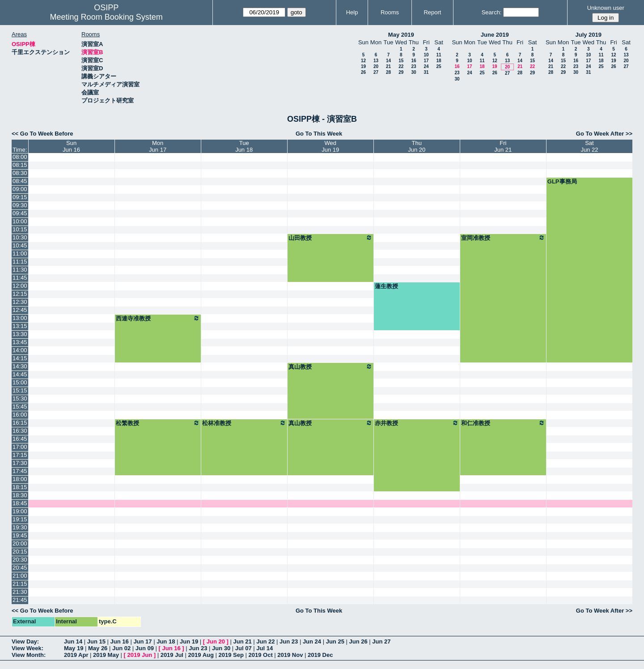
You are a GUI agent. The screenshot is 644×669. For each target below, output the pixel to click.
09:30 (20, 205)
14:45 (20, 374)
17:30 (20, 463)
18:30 (20, 495)
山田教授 (330, 238)
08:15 (20, 165)
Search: (492, 12)
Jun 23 (289, 641)
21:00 (20, 576)
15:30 (20, 398)
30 (413, 72)
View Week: (28, 648)
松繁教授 (158, 423)
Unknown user (606, 8)
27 (376, 72)
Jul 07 (244, 648)
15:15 (20, 390)
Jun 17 (142, 641)
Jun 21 (242, 641)
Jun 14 (73, 641)
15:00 (20, 382)
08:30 (20, 173)
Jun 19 (189, 641)
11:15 (20, 262)
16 (413, 61)
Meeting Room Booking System (106, 17)
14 (388, 61)
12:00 (20, 286)
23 (413, 66)
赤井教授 (417, 423)
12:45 (20, 310)
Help (352, 12)
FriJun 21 (503, 146)
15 (401, 61)
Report (432, 12)
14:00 (20, 350)
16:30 (20, 431)
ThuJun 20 (417, 146)
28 (388, 72)
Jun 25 (335, 641)
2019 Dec (320, 655)
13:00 (20, 318)
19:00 (20, 511)
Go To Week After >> (604, 134)
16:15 (20, 423)
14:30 (20, 366)
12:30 (20, 302)
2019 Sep (231, 655)
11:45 (20, 278)
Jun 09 (145, 648)
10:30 (20, 237)
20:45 (20, 568)
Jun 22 (265, 641)
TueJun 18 (244, 146)
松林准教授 (244, 423)
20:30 (20, 560)
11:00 (20, 254)
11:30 (20, 270)
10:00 (20, 221)
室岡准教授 (503, 238)
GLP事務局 (562, 181)
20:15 (20, 552)
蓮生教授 (386, 286)
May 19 (74, 648)
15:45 (20, 407)
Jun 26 (358, 641)
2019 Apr (76, 655)
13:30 (20, 334)
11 (439, 55)
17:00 (20, 447)
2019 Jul (172, 655)
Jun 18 (166, 641)
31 (426, 72)
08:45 (20, 181)
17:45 (20, 471)
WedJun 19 (330, 146)
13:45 (20, 342)
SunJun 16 (71, 146)
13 (376, 61)
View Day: (25, 641)
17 (426, 61)
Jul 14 (265, 648)
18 (439, 61)
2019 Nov (290, 655)
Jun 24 (312, 641)
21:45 (20, 600)
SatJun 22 (589, 146)
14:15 (20, 358)
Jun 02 (121, 648)
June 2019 (495, 35)
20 (376, 66)
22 (401, 66)
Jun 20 (216, 641)
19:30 (20, 527)
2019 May (106, 655)
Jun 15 (96, 641)
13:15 (20, 326)
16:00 (20, 415)
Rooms (390, 12)
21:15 (20, 584)
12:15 (20, 294)
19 (363, 66)
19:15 (20, 519)
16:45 (20, 439)
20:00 (20, 543)
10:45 (20, 245)
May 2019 (401, 35)
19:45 (20, 535)
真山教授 (330, 366)
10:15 (20, 229)
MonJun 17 (158, 146)
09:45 (20, 213)
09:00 (20, 189)
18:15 (20, 487)
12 (363, 61)
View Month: (29, 655)
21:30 (20, 592)
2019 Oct (261, 655)
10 (426, 55)
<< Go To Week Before (42, 134)
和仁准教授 (503, 423)
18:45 (20, 503)
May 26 (98, 648)
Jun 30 (221, 648)
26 (363, 72)
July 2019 (588, 35)
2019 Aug (201, 655)
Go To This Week (319, 134)
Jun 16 (120, 641)
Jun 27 (381, 641)
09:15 (20, 197)
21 (388, 66)
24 (426, 66)
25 (439, 66)
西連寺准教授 (158, 318)
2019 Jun (140, 655)
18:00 (20, 479)
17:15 (20, 455)
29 (401, 72)
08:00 (20, 157)
